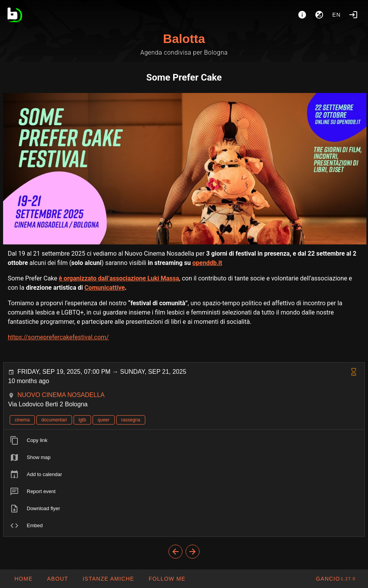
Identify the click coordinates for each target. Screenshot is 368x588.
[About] (302, 15)
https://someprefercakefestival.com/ (58, 337)
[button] (108, 579)
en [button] (337, 15)
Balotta (184, 39)
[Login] (353, 15)
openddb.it (207, 263)
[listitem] (184, 440)
